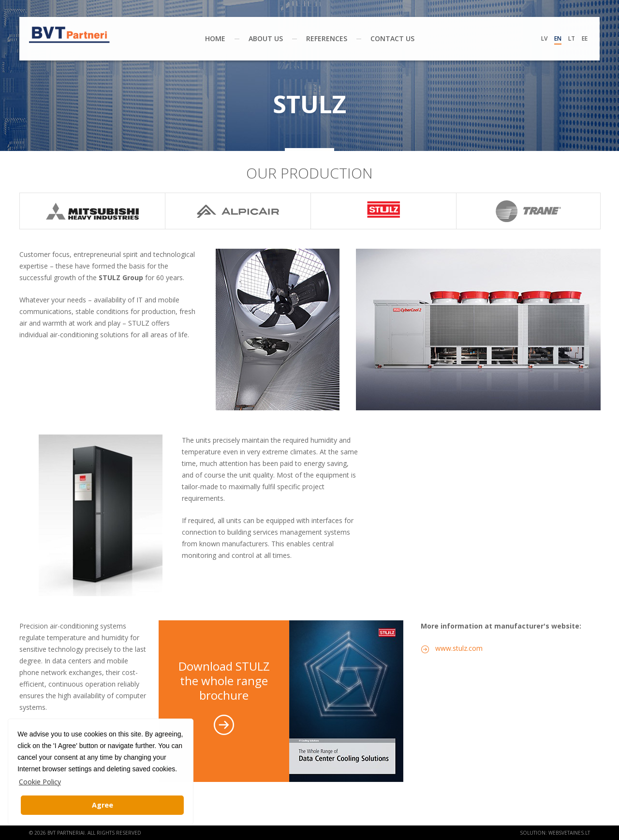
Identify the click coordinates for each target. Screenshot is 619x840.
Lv (544, 38)
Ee (585, 38)
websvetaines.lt (569, 833)
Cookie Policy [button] (40, 782)
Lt (572, 38)
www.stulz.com (459, 648)
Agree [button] (103, 805)
